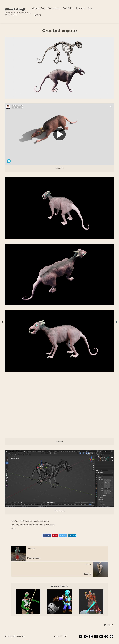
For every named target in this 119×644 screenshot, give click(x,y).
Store (38, 15)
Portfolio (68, 8)
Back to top (60, 636)
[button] (109, 625)
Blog (90, 8)
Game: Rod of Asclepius (46, 8)
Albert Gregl (15, 9)
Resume (80, 8)
